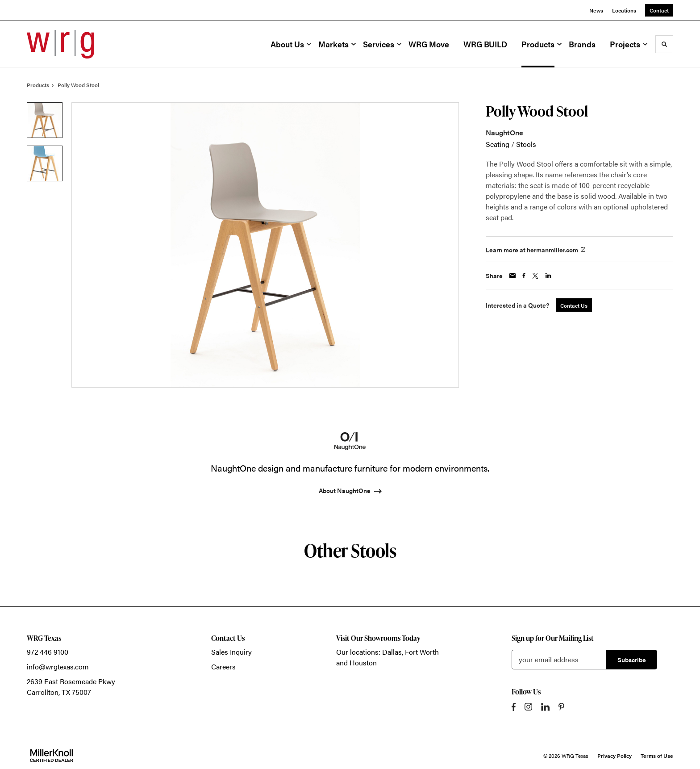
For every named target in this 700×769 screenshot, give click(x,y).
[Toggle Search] (664, 44)
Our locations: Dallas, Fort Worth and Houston (387, 657)
